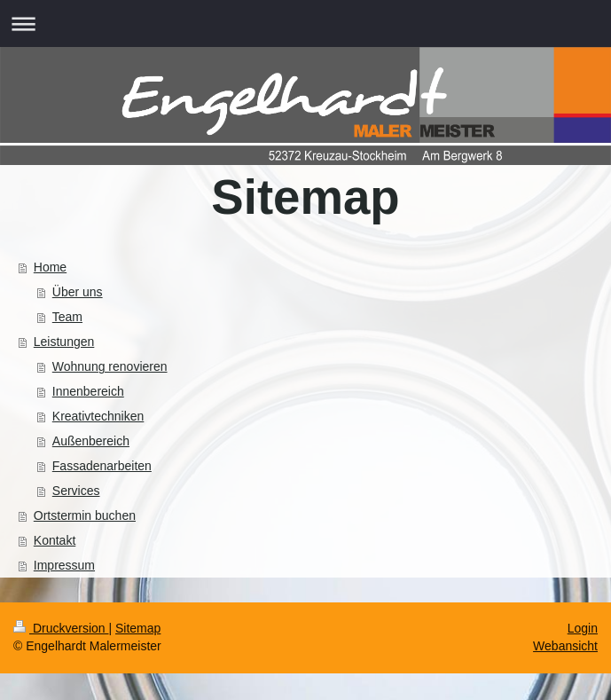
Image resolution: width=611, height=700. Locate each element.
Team (67, 317)
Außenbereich (91, 441)
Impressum (64, 565)
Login (583, 628)
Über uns (78, 292)
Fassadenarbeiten (102, 466)
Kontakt (55, 540)
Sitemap (138, 628)
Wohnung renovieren (110, 366)
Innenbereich (88, 391)
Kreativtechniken (98, 416)
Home (50, 267)
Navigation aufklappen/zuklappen (305, 24)
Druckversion (61, 628)
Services (76, 491)
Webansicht (565, 646)
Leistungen (64, 342)
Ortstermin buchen (85, 515)
